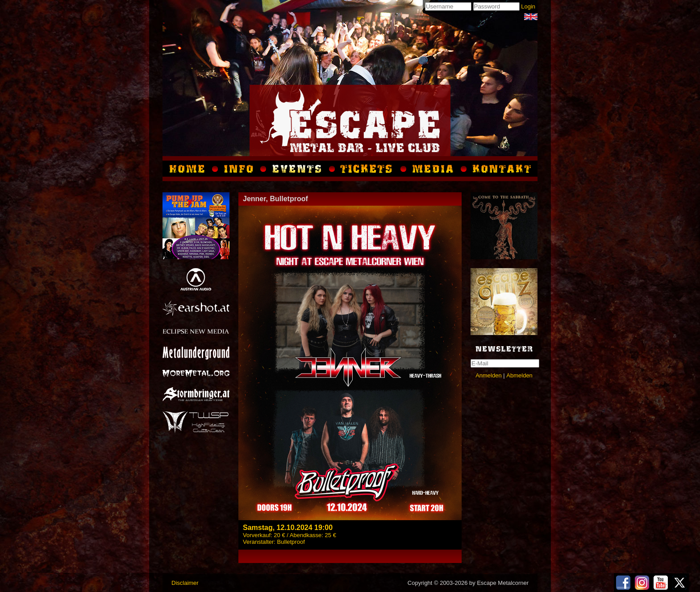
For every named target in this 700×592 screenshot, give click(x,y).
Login (528, 6)
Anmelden (489, 375)
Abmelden (519, 375)
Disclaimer (185, 583)
